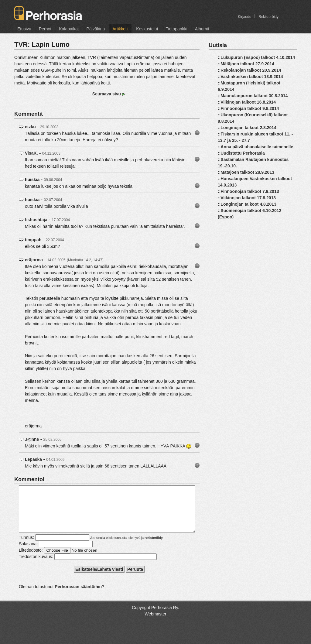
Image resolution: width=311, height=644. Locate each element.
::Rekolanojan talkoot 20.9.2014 (249, 70)
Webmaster (155, 623)
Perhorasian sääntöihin (78, 596)
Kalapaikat (69, 29)
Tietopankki (177, 29)
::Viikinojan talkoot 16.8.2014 (247, 102)
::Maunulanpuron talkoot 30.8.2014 (253, 96)
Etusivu (24, 29)
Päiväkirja (96, 29)
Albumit (202, 29)
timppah (33, 240)
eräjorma (34, 260)
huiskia (32, 200)
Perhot (45, 29)
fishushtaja (36, 220)
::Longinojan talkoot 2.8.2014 (247, 128)
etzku (30, 127)
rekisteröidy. (154, 547)
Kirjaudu (244, 17)
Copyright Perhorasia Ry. (155, 617)
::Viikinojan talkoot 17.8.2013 (247, 198)
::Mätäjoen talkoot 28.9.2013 (246, 172)
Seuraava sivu (107, 94)
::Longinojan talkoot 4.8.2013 (247, 204)
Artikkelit (120, 29)
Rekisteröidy (268, 17)
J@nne (32, 439)
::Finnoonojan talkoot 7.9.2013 (248, 191)
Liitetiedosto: (31, 559)
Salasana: (28, 553)
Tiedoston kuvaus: (36, 566)
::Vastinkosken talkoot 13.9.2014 (250, 77)
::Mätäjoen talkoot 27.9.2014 (246, 64)
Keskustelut (147, 29)
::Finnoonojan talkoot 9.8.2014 (248, 108)
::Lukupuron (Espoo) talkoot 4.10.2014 (256, 57)
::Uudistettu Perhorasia (241, 153)
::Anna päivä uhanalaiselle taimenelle (255, 147)
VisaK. (31, 153)
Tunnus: (26, 546)
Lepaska (33, 459)
